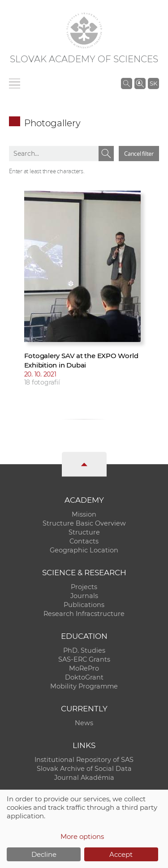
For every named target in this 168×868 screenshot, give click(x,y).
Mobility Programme (84, 686)
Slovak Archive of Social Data (84, 769)
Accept (121, 854)
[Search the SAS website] (127, 83)
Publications (84, 605)
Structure (84, 532)
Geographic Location (84, 550)
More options (82, 836)
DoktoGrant (84, 677)
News (84, 723)
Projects (84, 587)
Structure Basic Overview (84, 523)
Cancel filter (139, 154)
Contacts (84, 541)
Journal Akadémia (84, 778)
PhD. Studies (84, 650)
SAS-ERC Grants (84, 659)
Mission (84, 514)
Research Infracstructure (84, 614)
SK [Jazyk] (153, 83)
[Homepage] (84, 30)
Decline (44, 854)
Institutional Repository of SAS (84, 760)
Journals (84, 596)
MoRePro (84, 668)
